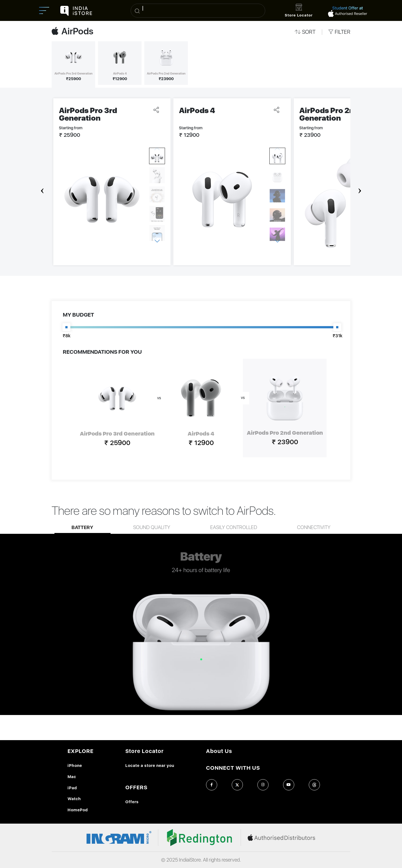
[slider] (66, 327)
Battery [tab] (82, 528)
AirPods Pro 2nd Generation (329, 114)
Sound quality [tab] (152, 528)
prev (42, 187)
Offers (132, 802)
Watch (74, 799)
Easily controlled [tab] (234, 528)
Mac (72, 777)
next (360, 187)
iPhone (75, 765)
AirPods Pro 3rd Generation (88, 114)
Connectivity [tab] (314, 528)
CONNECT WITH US (233, 768)
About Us (219, 751)
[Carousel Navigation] (201, 187)
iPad (72, 788)
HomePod (78, 810)
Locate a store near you (150, 765)
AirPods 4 (197, 110)
